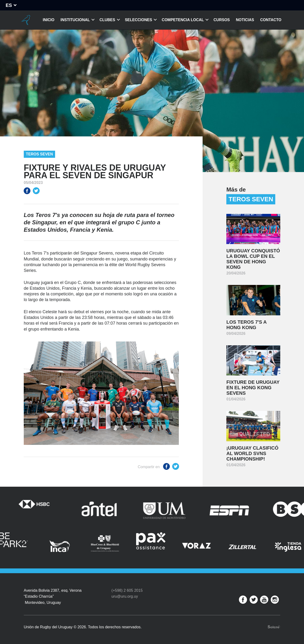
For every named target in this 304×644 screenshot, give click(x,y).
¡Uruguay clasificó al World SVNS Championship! (252, 453)
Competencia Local (183, 20)
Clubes (107, 20)
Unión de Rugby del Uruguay (26, 20)
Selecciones (139, 20)
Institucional (75, 20)
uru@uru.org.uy (125, 596)
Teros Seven (39, 154)
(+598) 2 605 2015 (127, 590)
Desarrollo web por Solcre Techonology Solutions (274, 627)
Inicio (49, 20)
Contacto (271, 20)
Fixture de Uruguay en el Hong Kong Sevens (253, 388)
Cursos (222, 20)
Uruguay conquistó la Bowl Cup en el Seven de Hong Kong (253, 259)
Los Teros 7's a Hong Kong (247, 325)
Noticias (245, 20)
